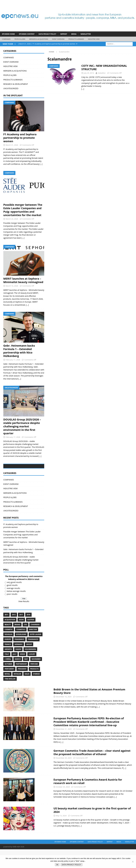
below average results (16, 610)
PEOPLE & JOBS (20, 39)
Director (33, 648)
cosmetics (21, 648)
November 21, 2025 (64, 748)
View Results (24, 620)
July (15, 673)
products (34, 688)
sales (27, 693)
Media (74, 34)
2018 (28, 633)
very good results (14, 601)
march (18, 678)
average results (13, 607)
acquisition (10, 638)
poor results (12, 613)
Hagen (18, 668)
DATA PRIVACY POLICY (47, 34)
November (36, 678)
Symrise (36, 693)
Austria (31, 638)
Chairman (35, 643)
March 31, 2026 (12, 145)
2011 (6, 633)
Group (29, 663)
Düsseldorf (21, 653)
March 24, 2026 (12, 219)
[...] (41, 164)
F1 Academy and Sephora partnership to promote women (20, 138)
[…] (83, 89)
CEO (25, 643)
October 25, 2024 (63, 806)
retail (7, 693)
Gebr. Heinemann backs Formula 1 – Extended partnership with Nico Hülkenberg (19, 351)
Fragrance (19, 658)
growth (8, 668)
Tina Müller (10, 697)
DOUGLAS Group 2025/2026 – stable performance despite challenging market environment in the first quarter (22, 426)
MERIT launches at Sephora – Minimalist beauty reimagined (23, 280)
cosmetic (9, 648)
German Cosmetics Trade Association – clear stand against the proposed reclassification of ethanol (92, 771)
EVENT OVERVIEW (58, 39)
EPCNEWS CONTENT (27, 34)
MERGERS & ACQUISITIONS (39, 39)
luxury (32, 673)
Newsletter (86, 34)
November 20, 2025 (64, 777)
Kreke (23, 673)
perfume (34, 683)
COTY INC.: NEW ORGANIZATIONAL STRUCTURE (104, 67)
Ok (57, 865)
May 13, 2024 (61, 834)
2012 (14, 633)
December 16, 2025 (64, 715)
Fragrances (33, 658)
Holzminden (30, 668)
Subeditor (102, 73)
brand (17, 643)
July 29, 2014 (89, 73)
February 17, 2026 (13, 360)
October (8, 683)
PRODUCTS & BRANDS (76, 39)
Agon (21, 638)
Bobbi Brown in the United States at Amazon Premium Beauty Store (89, 710)
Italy (7, 673)
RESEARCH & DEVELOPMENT (16, 84)
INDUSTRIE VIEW (94, 39)
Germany (19, 663)
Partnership (21, 683)
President (22, 688)
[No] (133, 862)
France (8, 663)
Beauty (8, 643)
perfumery (9, 688)
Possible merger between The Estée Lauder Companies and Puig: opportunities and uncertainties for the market (23, 210)
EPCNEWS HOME (8, 34)
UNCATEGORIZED (11, 88)
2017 (21, 633)
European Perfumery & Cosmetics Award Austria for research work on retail (88, 800)
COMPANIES (6, 39)
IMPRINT (64, 34)
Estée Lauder (36, 653)
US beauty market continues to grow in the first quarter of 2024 (92, 829)
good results (12, 604)
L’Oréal (8, 678)
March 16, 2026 (12, 286)
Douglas (8, 653)
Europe (8, 658)
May (26, 678)
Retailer (17, 693)
